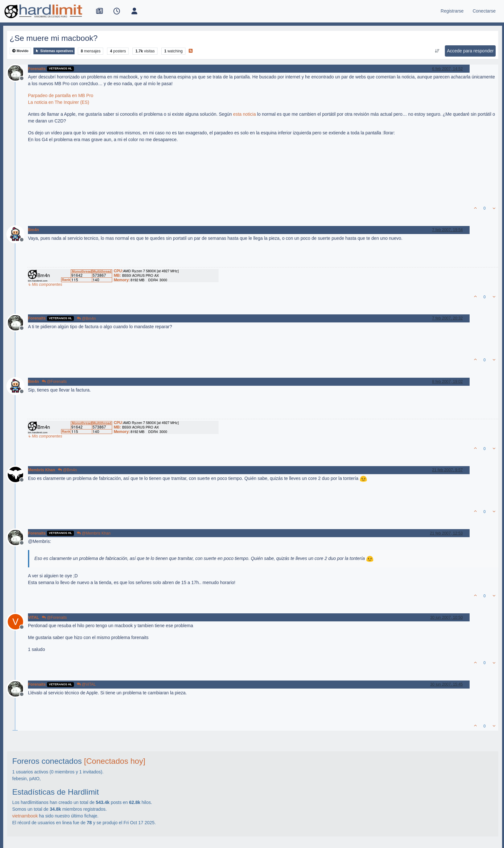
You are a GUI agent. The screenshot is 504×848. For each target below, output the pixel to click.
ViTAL (33, 618)
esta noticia (244, 114)
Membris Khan (41, 470)
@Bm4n (86, 319)
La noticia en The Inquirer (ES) (59, 102)
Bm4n (33, 230)
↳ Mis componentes (45, 284)
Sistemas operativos (54, 51)
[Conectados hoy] (115, 761)
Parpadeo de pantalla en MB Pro (61, 95)
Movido (20, 51)
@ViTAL (86, 684)
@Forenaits (54, 382)
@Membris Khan (94, 533)
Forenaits (37, 69)
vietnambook (25, 816)
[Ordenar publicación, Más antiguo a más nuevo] (437, 51)
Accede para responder (470, 51)
